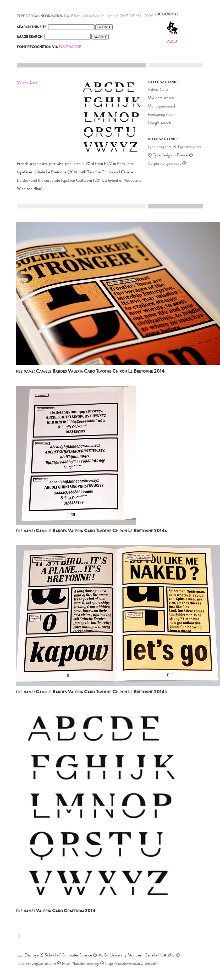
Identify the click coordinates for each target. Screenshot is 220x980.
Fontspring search (162, 114)
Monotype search (162, 106)
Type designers (159, 147)
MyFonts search (161, 98)
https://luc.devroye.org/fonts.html (133, 963)
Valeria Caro (158, 89)
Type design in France (170, 155)
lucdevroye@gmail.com (37, 963)
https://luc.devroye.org (81, 963)
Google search (159, 123)
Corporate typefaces (164, 163)
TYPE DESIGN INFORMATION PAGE (45, 16)
